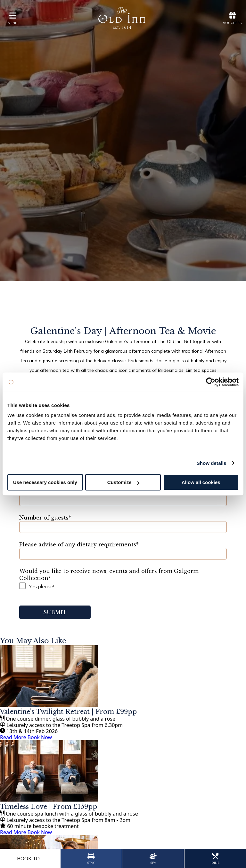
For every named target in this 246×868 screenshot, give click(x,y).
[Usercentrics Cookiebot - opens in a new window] (211, 382)
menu (13, 18)
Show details (212, 463)
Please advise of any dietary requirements (79, 544)
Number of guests (45, 518)
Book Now (40, 737)
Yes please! (41, 586)
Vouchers (232, 18)
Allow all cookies (201, 482)
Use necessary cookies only (45, 482)
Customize (123, 482)
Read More (13, 737)
